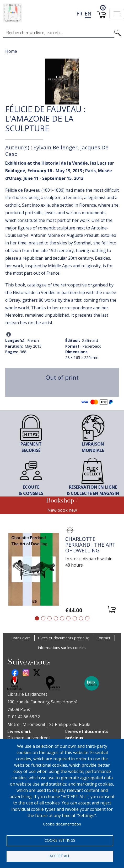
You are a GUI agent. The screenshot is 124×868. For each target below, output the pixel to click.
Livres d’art (21, 638)
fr (79, 14)
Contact (103, 638)
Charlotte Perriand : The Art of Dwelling (90, 545)
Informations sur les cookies (62, 648)
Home (11, 51)
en (88, 14)
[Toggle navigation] (117, 14)
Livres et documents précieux (63, 638)
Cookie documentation (62, 824)
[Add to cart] (111, 610)
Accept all (60, 856)
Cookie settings (60, 840)
